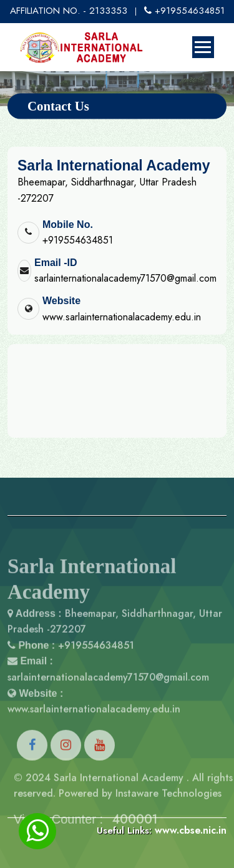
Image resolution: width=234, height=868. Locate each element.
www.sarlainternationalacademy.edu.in (122, 317)
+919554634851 (184, 11)
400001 (135, 834)
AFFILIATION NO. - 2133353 (69, 11)
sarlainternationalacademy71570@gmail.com (125, 278)
